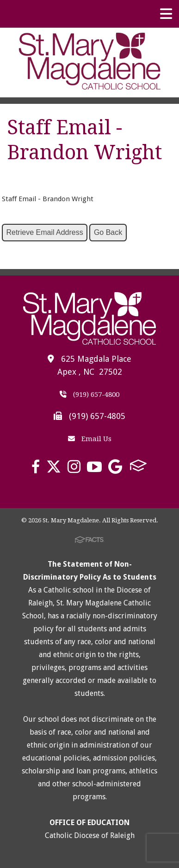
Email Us (90, 439)
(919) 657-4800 (89, 395)
